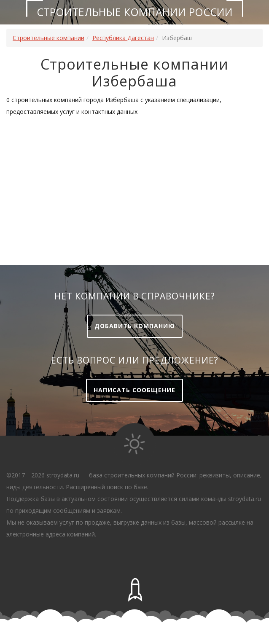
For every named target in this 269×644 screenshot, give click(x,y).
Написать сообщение (134, 390)
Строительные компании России (135, 12)
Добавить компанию (135, 326)
